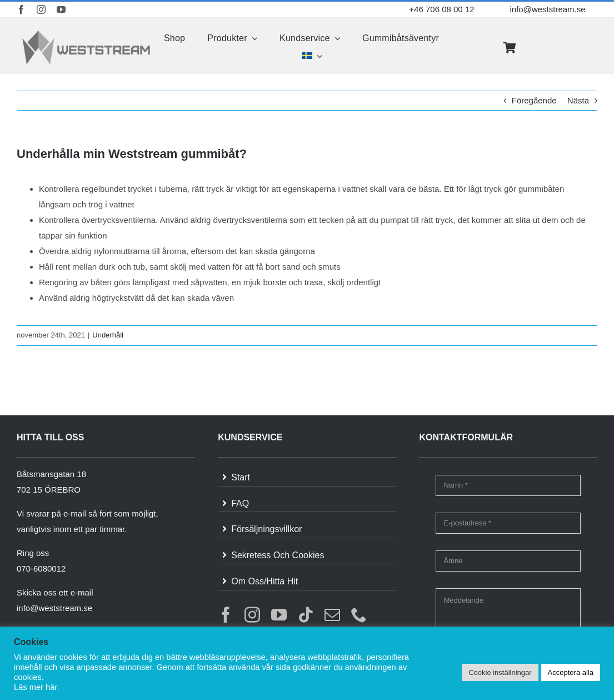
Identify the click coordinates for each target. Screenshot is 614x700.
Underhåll (108, 335)
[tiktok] (306, 615)
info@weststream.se (547, 9)
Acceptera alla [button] (571, 672)
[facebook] (21, 9)
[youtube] (61, 9)
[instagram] (41, 9)
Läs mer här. (36, 687)
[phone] (359, 615)
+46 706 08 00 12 (441, 9)
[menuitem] (312, 56)
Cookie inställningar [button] (500, 672)
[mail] (332, 615)
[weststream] (86, 33)
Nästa (578, 100)
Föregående (534, 100)
